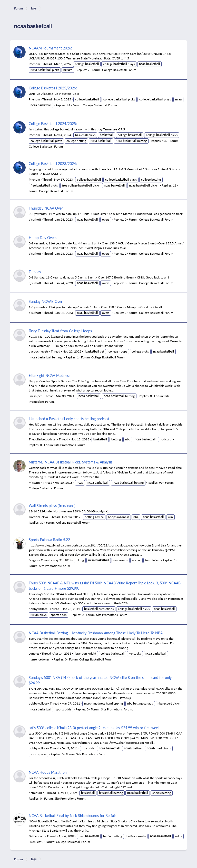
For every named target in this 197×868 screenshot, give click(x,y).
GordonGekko (38, 517)
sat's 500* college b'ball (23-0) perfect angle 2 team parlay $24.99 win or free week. (95, 728)
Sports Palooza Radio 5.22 (49, 540)
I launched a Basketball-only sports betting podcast (69, 419)
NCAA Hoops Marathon (48, 772)
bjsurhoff (35, 219)
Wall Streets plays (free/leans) (52, 505)
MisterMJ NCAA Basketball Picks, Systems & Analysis (71, 462)
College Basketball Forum (119, 70)
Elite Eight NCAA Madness (50, 375)
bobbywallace (38, 609)
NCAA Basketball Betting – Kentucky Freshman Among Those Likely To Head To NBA (96, 633)
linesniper (35, 396)
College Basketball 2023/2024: (53, 163)
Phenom (34, 64)
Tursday (35, 272)
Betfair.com (37, 836)
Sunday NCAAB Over (46, 301)
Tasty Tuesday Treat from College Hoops (60, 331)
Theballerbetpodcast (43, 439)
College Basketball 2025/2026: (53, 88)
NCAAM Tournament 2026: (50, 48)
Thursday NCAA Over (46, 208)
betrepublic (36, 793)
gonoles (34, 653)
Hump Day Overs (43, 237)
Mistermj (35, 483)
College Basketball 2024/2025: (53, 123)
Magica (34, 560)
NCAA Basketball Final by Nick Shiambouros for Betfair (72, 815)
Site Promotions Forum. (70, 445)
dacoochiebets (39, 351)
